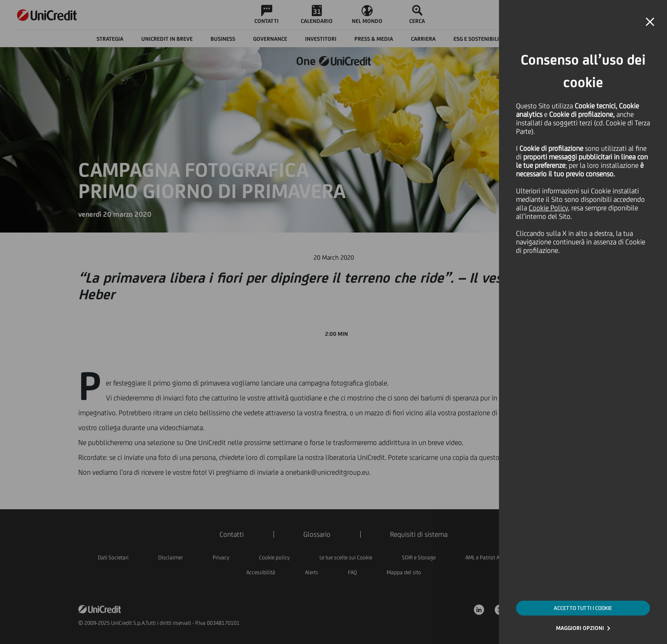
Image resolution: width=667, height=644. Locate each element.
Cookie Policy (548, 208)
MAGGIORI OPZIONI (580, 628)
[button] (650, 22)
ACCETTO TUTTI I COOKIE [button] (583, 608)
